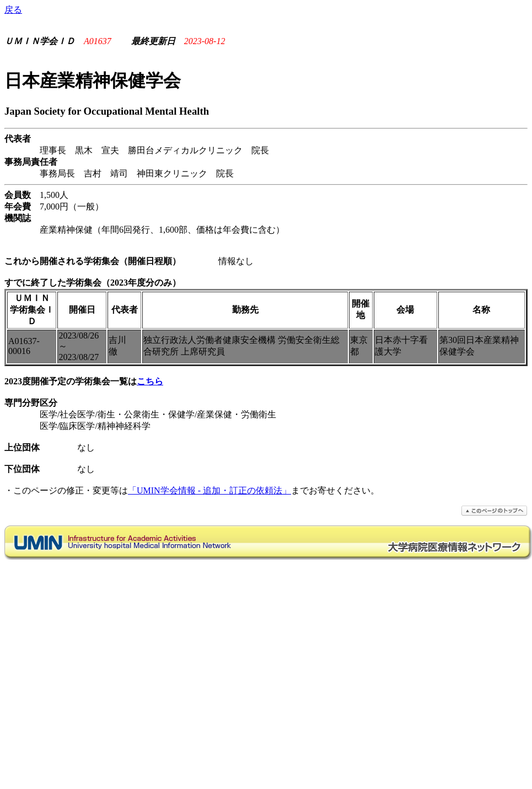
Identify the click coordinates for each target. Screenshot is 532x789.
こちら (150, 381)
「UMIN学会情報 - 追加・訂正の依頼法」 (209, 490)
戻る (13, 10)
